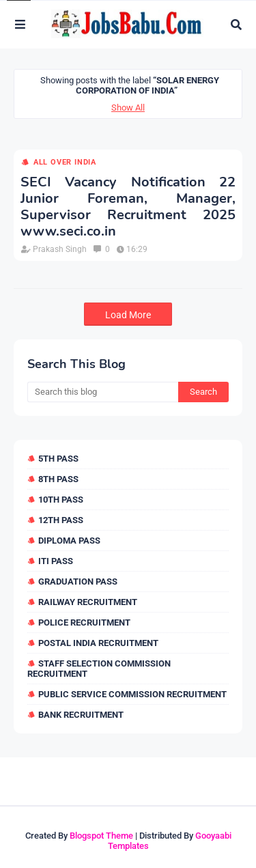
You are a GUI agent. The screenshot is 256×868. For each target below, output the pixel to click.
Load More (128, 315)
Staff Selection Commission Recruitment (99, 669)
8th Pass (58, 479)
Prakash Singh (60, 249)
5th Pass (58, 459)
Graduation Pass (78, 582)
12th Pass (61, 520)
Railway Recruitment (88, 602)
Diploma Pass (69, 541)
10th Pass (61, 500)
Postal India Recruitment (98, 643)
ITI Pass (56, 561)
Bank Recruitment (81, 715)
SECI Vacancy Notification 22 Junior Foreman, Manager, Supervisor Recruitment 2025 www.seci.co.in (128, 207)
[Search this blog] (103, 392)
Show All (128, 108)
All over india (65, 162)
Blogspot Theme (101, 836)
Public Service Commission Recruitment (132, 694)
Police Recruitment (84, 622)
